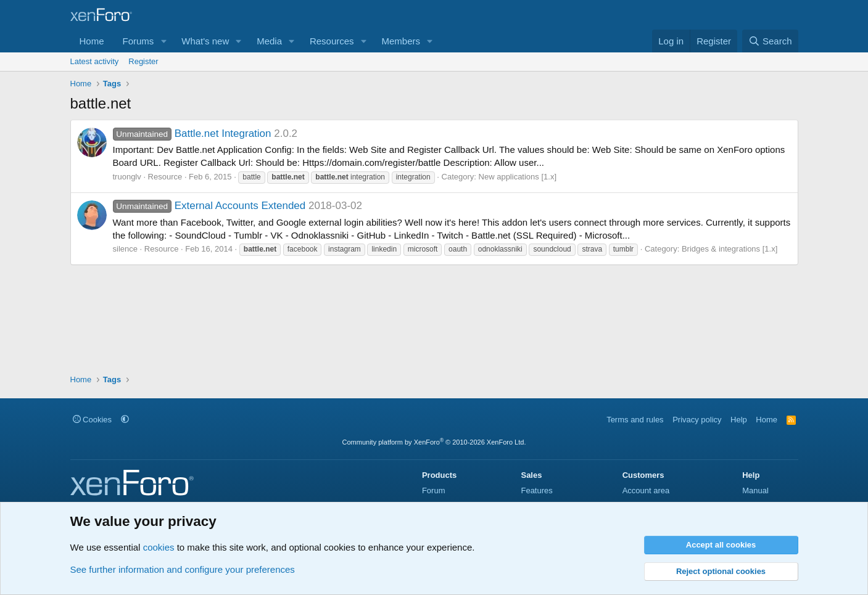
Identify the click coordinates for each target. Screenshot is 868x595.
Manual (755, 490)
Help (739, 420)
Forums (138, 41)
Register (143, 61)
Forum (434, 490)
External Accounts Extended (209, 206)
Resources (332, 41)
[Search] (770, 41)
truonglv (127, 177)
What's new (205, 41)
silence (125, 249)
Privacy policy (697, 420)
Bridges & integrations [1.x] (730, 249)
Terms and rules (635, 420)
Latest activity (95, 61)
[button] (163, 41)
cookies (159, 547)
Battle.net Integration (192, 133)
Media (269, 41)
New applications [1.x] (518, 177)
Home (92, 41)
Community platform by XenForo (434, 442)
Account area (646, 490)
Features (536, 490)
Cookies (93, 420)
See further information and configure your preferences (183, 569)
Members (401, 41)
